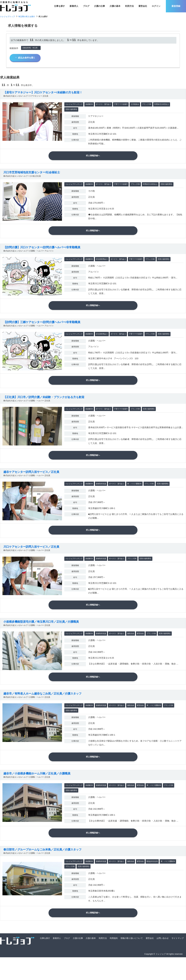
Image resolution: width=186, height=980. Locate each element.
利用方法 (129, 6)
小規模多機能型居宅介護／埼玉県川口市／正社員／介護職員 (41, 636)
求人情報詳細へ (93, 157)
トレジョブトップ (7, 17)
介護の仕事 (100, 6)
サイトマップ (178, 961)
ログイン (156, 6)
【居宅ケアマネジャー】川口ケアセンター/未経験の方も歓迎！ (43, 92)
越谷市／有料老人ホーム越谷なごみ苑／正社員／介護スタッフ (42, 710)
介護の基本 (115, 6)
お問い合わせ (163, 961)
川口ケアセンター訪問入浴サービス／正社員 (31, 559)
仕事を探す (60, 6)
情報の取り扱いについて (132, 961)
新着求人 (74, 6)
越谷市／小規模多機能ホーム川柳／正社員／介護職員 (37, 792)
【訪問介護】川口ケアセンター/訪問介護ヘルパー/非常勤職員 (42, 251)
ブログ (86, 6)
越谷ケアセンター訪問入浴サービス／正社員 (31, 482)
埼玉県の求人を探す (27, 17)
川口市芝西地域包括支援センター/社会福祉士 (32, 175)
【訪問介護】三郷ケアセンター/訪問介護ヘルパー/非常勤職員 (42, 328)
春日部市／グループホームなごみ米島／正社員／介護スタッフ (42, 870)
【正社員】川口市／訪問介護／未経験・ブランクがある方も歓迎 (44, 405)
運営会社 (143, 6)
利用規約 (114, 961)
